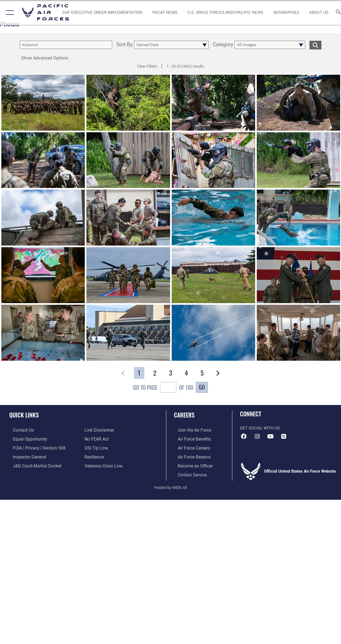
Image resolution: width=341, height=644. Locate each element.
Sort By (124, 45)
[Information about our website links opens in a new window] (99, 430)
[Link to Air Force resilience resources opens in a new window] (94, 456)
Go (202, 387)
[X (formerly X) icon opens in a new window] (284, 436)
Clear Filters (147, 66)
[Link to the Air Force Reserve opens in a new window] (190, 456)
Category (223, 45)
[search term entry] (66, 45)
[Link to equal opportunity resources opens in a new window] (25, 438)
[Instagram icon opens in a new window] (257, 436)
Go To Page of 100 (163, 388)
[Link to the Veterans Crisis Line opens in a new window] (103, 464)
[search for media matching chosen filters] (315, 45)
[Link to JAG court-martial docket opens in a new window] (33, 464)
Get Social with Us (260, 428)
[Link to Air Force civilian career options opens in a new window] (188, 473)
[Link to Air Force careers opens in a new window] (190, 447)
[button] (9, 12)
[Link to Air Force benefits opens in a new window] (190, 438)
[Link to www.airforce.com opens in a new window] (190, 430)
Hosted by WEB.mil (170, 486)
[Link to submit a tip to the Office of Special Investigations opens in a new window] (95, 447)
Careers (184, 415)
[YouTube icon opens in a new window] (270, 436)
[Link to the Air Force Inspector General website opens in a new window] (25, 456)
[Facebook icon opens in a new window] (244, 436)
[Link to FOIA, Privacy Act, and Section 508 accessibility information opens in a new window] (34, 447)
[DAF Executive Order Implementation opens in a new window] (102, 13)
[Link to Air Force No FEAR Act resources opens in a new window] (96, 438)
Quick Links (24, 415)
